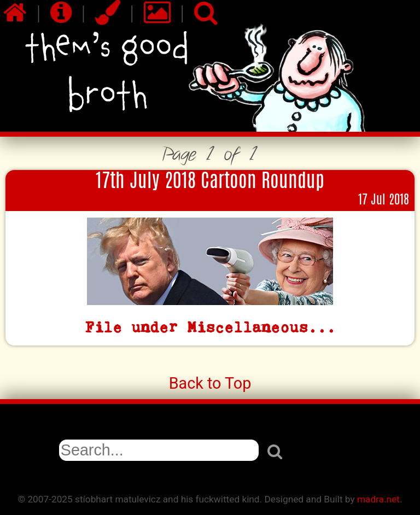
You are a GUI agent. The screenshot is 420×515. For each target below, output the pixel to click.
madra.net (378, 499)
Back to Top (210, 383)
